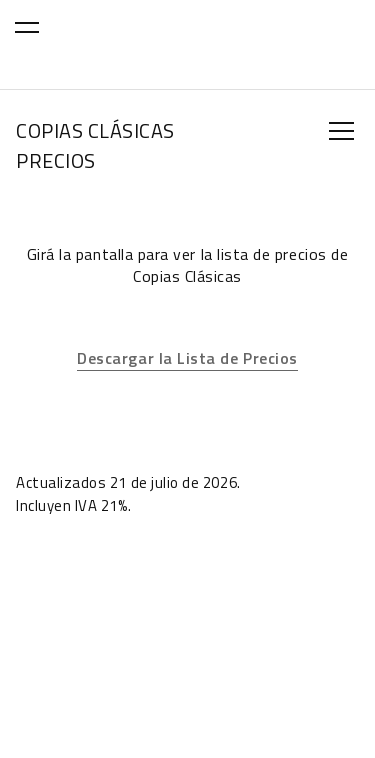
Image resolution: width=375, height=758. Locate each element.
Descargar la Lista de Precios (187, 358)
